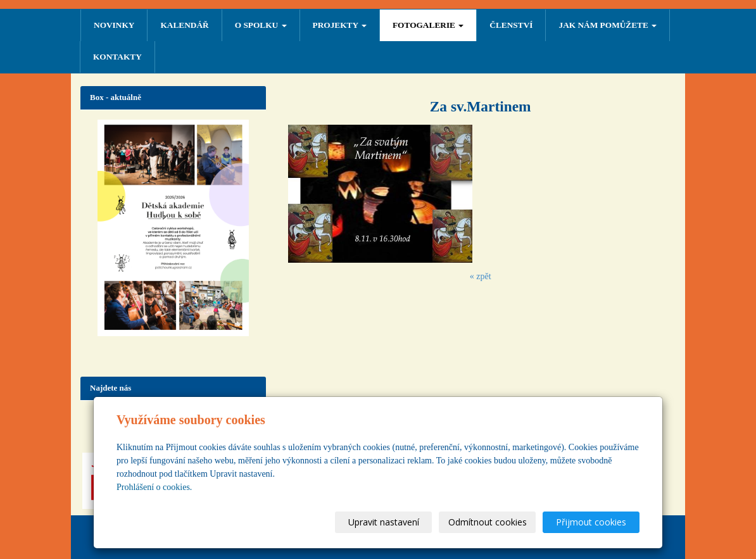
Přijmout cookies (591, 522)
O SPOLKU (261, 25)
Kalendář (184, 25)
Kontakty (117, 57)
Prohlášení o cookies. (154, 487)
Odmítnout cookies (488, 522)
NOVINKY (114, 25)
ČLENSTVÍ (511, 25)
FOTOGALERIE (428, 25)
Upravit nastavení (384, 522)
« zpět (481, 276)
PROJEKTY (340, 25)
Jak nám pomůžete (608, 25)
